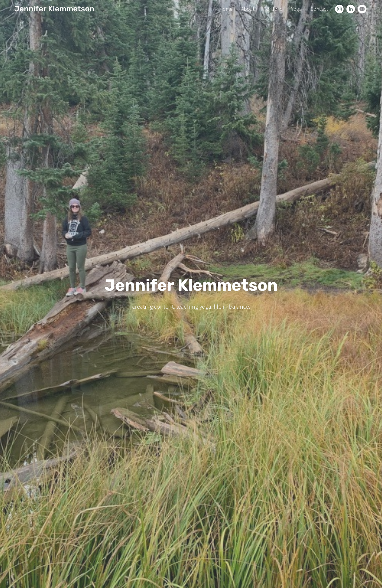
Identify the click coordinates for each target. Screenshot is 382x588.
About (248, 9)
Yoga (296, 9)
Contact (319, 9)
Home (226, 9)
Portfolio (273, 9)
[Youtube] (362, 9)
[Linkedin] (351, 9)
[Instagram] (339, 9)
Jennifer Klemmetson (54, 9)
